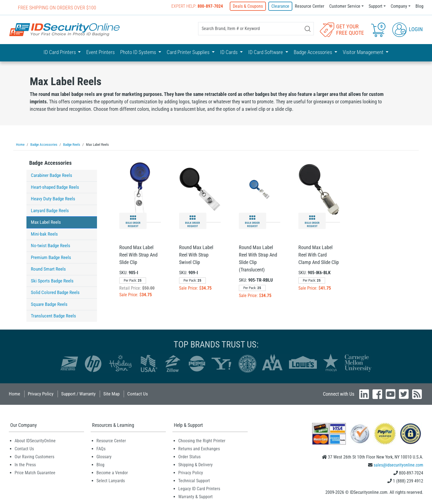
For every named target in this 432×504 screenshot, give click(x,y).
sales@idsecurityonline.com (398, 465)
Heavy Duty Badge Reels (53, 198)
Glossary (104, 456)
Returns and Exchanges (199, 448)
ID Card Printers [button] (60, 52)
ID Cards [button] (229, 52)
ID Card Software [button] (266, 52)
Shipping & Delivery (195, 464)
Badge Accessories (50, 163)
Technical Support (194, 480)
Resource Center (310, 6)
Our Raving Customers (34, 456)
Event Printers (100, 52)
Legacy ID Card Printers (199, 488)
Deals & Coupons (248, 6)
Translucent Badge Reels (53, 316)
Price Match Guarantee (35, 472)
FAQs (101, 448)
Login (407, 29)
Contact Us (138, 394)
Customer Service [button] (345, 6)
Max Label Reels (46, 222)
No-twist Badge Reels (51, 245)
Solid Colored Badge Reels (55, 292)
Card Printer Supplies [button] (189, 52)
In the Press (25, 464)
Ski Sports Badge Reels (52, 281)
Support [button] (376, 6)
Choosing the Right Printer (202, 440)
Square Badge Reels (49, 304)
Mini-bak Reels (44, 234)
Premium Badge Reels (51, 257)
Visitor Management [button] (364, 52)
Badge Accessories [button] (313, 52)
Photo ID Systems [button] (139, 52)
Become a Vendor (112, 472)
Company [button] (399, 6)
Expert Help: (197, 6)
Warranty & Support (195, 496)
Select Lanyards (111, 480)
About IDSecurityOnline (35, 440)
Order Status (189, 456)
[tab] (62, 164)
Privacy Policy (41, 394)
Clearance (280, 6)
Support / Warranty (78, 394)
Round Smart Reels (48, 269)
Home (14, 394)
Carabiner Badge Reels (52, 175)
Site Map (111, 394)
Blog (419, 6)
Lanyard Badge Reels (50, 210)
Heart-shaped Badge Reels (55, 187)
